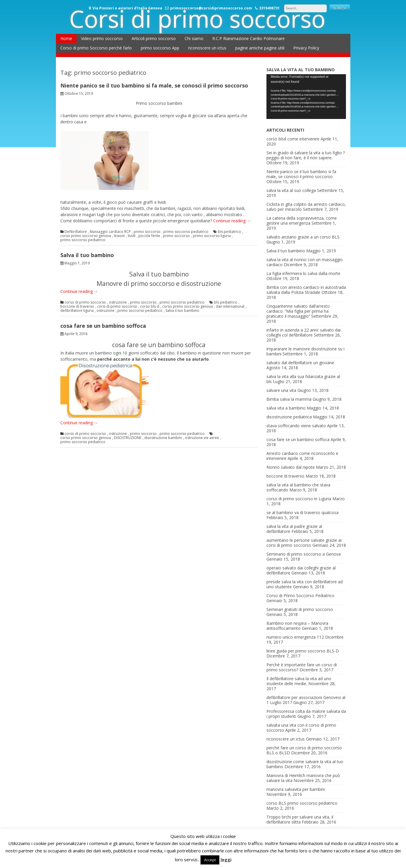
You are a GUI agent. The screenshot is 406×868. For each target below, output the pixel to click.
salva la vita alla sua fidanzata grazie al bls (303, 379)
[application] (306, 97)
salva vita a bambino (286, 408)
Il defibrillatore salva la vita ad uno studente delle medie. (299, 681)
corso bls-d (150, 307)
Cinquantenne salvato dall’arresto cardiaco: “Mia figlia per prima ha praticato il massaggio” (298, 311)
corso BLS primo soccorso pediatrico (302, 803)
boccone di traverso (77, 307)
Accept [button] (210, 860)
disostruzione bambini (163, 438)
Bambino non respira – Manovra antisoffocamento (297, 626)
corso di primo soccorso (85, 302)
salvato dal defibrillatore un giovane (300, 363)
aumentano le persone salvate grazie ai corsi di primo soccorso (304, 543)
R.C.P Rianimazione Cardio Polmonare (248, 38)
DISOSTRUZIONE (128, 438)
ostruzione (118, 302)
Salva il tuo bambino (87, 255)
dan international (230, 307)
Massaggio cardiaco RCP (110, 232)
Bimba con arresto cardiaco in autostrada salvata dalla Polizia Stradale (306, 290)
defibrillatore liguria (77, 311)
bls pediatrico (229, 232)
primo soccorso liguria (212, 236)
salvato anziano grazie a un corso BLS (303, 237)
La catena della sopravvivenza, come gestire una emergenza (302, 221)
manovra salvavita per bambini (296, 789)
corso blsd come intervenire (293, 139)
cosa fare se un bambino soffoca (103, 326)
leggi (226, 859)
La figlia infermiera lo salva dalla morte (303, 273)
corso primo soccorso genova (86, 236)
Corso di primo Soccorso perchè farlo (96, 48)
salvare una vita (281, 390)
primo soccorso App (160, 48)
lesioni (119, 236)
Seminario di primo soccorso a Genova (304, 554)
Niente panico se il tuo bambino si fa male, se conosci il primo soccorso (154, 85)
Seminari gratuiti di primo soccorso (300, 609)
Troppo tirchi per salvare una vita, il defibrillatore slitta (300, 819)
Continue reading (232, 221)
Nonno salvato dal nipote (291, 467)
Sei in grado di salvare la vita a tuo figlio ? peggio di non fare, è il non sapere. (306, 155)
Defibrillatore (76, 232)
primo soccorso (147, 232)
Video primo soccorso (102, 38)
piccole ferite (149, 236)
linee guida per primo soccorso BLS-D (303, 651)
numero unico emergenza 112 (295, 637)
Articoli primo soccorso (154, 38)
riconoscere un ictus (207, 48)
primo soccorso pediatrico (186, 232)
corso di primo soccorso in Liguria (299, 499)
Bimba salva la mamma (289, 399)
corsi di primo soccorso (117, 307)
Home (66, 38)
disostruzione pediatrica (289, 417)
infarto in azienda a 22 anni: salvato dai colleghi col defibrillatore (304, 332)
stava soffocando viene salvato (296, 426)
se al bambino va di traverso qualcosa (303, 512)
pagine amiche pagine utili (260, 48)
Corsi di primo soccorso (197, 18)
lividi (132, 236)
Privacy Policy (306, 48)
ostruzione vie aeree (202, 438)
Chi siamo (194, 38)
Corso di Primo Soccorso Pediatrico (300, 595)
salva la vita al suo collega (291, 190)
